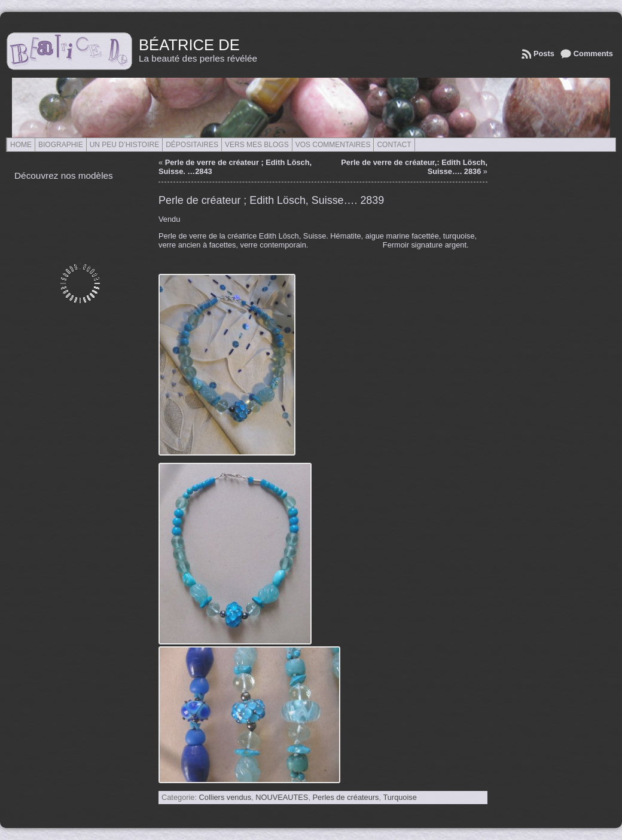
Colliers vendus (225, 797)
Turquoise (400, 797)
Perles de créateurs (346, 797)
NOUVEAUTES (282, 797)
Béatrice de (189, 45)
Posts (544, 54)
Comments (593, 54)
